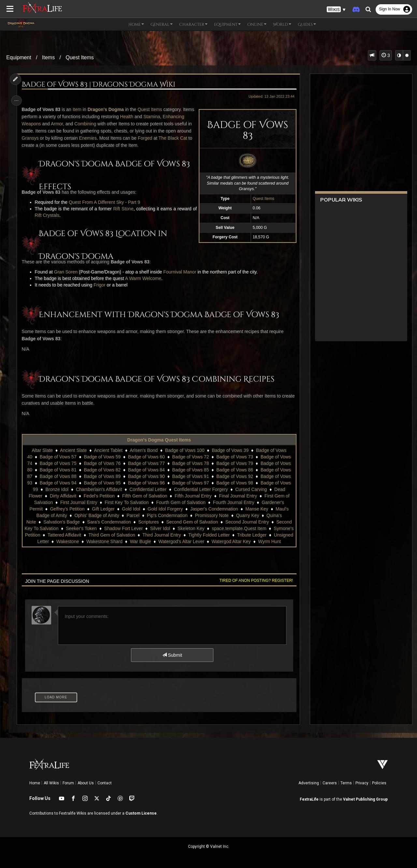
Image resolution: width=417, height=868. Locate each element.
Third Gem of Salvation (151, 535)
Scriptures (148, 522)
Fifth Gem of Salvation (144, 496)
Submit (172, 655)
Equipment (19, 57)
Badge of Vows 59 (102, 457)
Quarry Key (247, 515)
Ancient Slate (73, 450)
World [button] (282, 24)
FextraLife (309, 799)
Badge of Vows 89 (102, 476)
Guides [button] (307, 24)
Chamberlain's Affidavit (99, 489)
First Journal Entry (79, 502)
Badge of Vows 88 (58, 476)
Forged (173, 138)
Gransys (58, 138)
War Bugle (181, 541)
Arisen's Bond (143, 450)
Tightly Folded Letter (248, 535)
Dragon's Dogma (107, 109)
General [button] (162, 24)
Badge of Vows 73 (234, 457)
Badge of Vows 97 (190, 483)
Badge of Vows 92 (234, 476)
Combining (109, 124)
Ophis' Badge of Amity (97, 515)
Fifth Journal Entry (193, 496)
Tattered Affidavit (104, 535)
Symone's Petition (62, 535)
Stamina (165, 117)
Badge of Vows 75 (58, 463)
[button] (336, 10)
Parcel (133, 515)
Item (78, 109)
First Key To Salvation (126, 502)
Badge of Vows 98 (234, 483)
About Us (86, 783)
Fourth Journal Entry (233, 502)
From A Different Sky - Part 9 (112, 202)
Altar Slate (42, 450)
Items (48, 57)
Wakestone (108, 541)
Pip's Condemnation (167, 515)
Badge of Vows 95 (102, 483)
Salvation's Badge (61, 522)
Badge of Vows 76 (102, 463)
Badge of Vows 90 (146, 476)
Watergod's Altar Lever (222, 541)
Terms (346, 783)
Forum (68, 783)
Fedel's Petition (99, 496)
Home (35, 783)
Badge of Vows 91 (190, 476)
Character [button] (193, 24)
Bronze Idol (57, 489)
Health (140, 117)
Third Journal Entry (201, 535)
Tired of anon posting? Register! (254, 581)
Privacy (362, 783)
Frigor (101, 285)
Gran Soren (67, 272)
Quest (76, 202)
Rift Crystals (48, 215)
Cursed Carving (251, 489)
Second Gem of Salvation (192, 522)
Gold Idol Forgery (165, 509)
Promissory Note (212, 515)
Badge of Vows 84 (146, 470)
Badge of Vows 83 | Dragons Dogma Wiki (100, 85)
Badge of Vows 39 (230, 450)
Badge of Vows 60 (146, 457)
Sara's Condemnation (109, 522)
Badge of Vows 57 (58, 457)
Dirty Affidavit (63, 496)
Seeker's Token (100, 528)
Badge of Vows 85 (190, 470)
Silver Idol (178, 528)
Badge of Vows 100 (185, 450)
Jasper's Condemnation (214, 509)
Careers (330, 783)
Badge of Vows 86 (234, 470)
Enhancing (34, 124)
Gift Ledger (103, 509)
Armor (81, 124)
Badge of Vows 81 (58, 470)
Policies (379, 783)
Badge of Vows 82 (102, 470)
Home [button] (136, 24)
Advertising (309, 783)
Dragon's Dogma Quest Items (159, 440)
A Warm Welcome (144, 278)
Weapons (55, 124)
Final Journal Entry (238, 496)
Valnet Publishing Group (365, 799)
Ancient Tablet (108, 450)
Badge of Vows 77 (146, 463)
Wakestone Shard (145, 541)
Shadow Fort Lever (142, 528)
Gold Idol (131, 509)
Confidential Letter (148, 489)
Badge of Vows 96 (146, 483)
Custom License (141, 813)
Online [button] (257, 24)
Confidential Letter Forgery (201, 489)
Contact (105, 783)
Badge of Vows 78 (190, 463)
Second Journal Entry (247, 522)
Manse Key (256, 509)
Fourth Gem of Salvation (180, 502)
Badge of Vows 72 (190, 457)
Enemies (116, 138)
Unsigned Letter (73, 541)
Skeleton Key (210, 528)
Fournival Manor (181, 272)
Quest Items (80, 57)
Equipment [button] (227, 24)
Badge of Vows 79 (234, 463)
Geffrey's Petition (67, 509)
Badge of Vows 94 (58, 483)
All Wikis (51, 783)
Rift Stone (123, 209)
